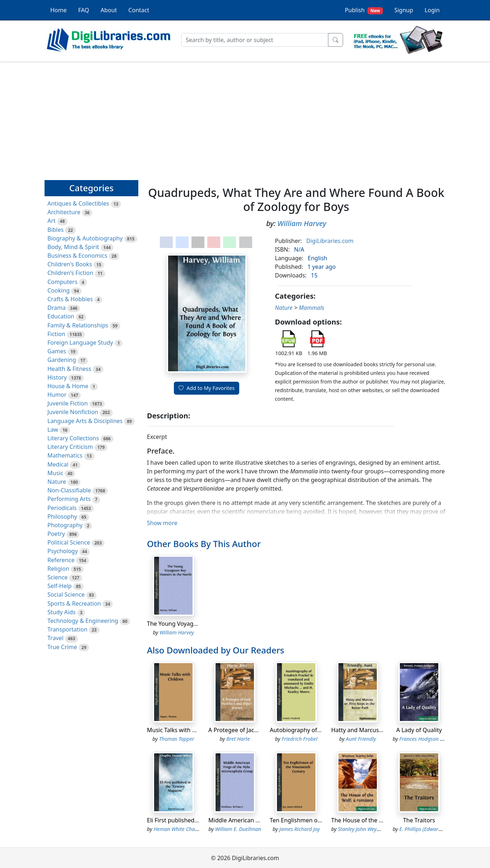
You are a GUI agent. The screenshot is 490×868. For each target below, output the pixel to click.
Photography (65, 525)
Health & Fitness (69, 369)
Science (57, 577)
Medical (58, 464)
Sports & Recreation (74, 603)
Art (52, 221)
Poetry (56, 534)
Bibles (56, 230)
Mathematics (65, 455)
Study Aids (61, 612)
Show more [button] (162, 523)
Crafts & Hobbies (70, 299)
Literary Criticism (70, 447)
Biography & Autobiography (85, 238)
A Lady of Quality (419, 730)
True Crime (62, 647)
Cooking (59, 290)
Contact (139, 10)
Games (57, 351)
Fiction (56, 334)
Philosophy (62, 516)
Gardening (62, 360)
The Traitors (419, 820)
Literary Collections (73, 438)
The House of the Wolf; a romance (377, 820)
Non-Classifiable (69, 490)
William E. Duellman (238, 829)
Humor (57, 395)
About (109, 10)
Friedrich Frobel (299, 739)
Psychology (63, 551)
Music (55, 473)
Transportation (67, 629)
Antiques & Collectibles (78, 203)
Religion (58, 569)
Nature (57, 482)
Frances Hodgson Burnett (428, 739)
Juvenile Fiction (68, 403)
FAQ (84, 10)
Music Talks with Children (181, 730)
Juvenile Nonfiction (73, 412)
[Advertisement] (245, 118)
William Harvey (302, 223)
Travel (56, 638)
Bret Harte (238, 739)
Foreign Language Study (80, 343)
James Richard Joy (299, 829)
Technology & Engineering (83, 621)
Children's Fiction (70, 273)
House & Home (68, 386)
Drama (57, 308)
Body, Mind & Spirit (73, 247)
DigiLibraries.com (330, 241)
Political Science (69, 542)
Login (432, 10)
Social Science (66, 594)
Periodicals (62, 508)
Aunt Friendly (361, 739)
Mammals (312, 308)
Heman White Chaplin (179, 829)
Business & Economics (77, 256)
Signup (404, 10)
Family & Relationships (78, 325)
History (57, 377)
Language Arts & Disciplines (85, 421)
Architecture (64, 212)
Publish (364, 10)
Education (61, 316)
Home (59, 10)
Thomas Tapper (177, 739)
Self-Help (59, 586)
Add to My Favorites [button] (207, 388)
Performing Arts (69, 499)
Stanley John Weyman (363, 829)
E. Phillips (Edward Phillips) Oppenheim (444, 829)
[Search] (255, 40)
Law (53, 430)
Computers (63, 282)
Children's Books (70, 264)
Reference (61, 560)
